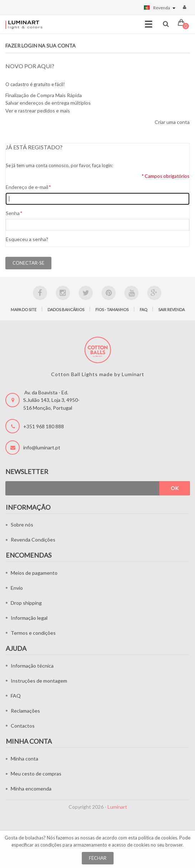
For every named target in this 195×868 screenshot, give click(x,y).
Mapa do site (24, 310)
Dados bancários (66, 310)
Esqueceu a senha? (27, 239)
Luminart (117, 807)
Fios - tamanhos (112, 310)
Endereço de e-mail (27, 187)
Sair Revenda (171, 310)
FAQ (143, 310)
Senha (13, 213)
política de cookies (158, 838)
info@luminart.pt (42, 447)
